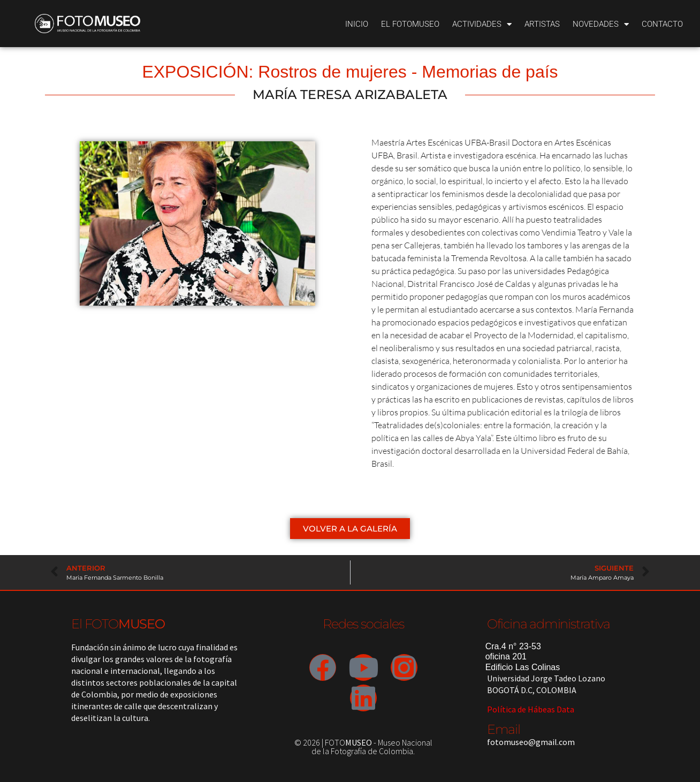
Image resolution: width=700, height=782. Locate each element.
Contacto (662, 24)
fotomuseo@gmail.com (531, 742)
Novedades (601, 24)
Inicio (357, 24)
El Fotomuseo (410, 24)
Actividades (482, 24)
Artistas (542, 24)
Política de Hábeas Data (531, 709)
